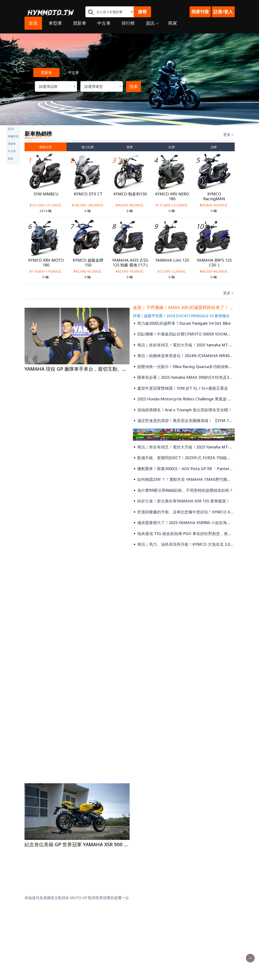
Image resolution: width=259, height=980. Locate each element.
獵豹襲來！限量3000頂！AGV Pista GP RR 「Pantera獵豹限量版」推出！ (184, 469)
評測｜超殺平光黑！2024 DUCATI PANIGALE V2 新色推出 (181, 316)
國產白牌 (46, 147)
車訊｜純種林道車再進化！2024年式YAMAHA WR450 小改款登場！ (184, 356)
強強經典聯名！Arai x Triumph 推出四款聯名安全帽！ (182, 410)
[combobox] (56, 86)
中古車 (104, 27)
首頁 (33, 27)
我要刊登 (200, 12)
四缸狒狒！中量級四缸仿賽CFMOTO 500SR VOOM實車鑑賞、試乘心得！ (184, 334)
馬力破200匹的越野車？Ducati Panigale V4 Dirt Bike (182, 323)
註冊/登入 (223, 12)
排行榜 (128, 27)
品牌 (214, 147)
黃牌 (130, 147)
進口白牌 (88, 147)
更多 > (228, 135)
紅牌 (172, 147)
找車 (134, 86)
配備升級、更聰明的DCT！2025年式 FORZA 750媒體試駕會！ (184, 458)
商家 (173, 27)
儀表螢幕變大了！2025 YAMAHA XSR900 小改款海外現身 (184, 523)
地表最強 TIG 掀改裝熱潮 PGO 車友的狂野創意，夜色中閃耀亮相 (184, 533)
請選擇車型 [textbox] (94, 86)
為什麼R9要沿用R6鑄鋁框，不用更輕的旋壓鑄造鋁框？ (183, 490)
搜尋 (142, 12)
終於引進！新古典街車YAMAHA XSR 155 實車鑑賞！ (181, 501)
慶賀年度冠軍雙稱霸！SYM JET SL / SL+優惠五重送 (180, 388)
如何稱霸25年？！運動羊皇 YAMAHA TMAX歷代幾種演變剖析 (184, 479)
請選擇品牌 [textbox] (48, 86)
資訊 (152, 27)
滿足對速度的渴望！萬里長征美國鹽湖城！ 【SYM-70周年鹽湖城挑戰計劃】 (184, 420)
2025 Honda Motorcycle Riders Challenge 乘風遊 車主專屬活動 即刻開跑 (184, 399)
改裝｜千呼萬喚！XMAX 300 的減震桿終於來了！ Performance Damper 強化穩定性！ (184, 307)
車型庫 (55, 27)
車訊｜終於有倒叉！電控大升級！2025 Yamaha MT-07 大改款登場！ (184, 345)
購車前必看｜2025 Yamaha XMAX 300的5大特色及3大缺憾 (184, 377)
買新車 (80, 27)
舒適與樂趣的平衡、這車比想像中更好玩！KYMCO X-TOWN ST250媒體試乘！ (184, 512)
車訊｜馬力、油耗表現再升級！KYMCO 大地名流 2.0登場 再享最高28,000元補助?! (184, 544)
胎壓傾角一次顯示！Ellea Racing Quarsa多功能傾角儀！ (184, 367)
